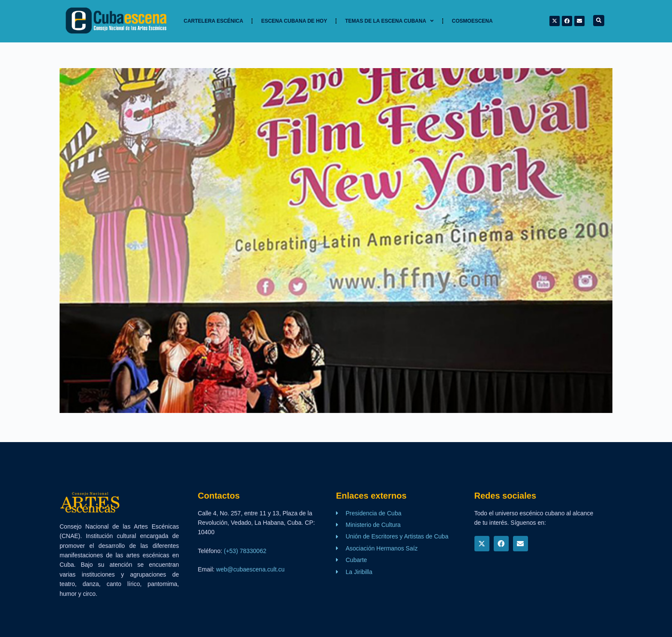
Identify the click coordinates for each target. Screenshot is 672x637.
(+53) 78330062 (245, 551)
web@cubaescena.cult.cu (250, 569)
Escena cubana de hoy (294, 21)
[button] (599, 21)
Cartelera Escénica (214, 21)
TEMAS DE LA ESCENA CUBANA (389, 21)
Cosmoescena (472, 21)
